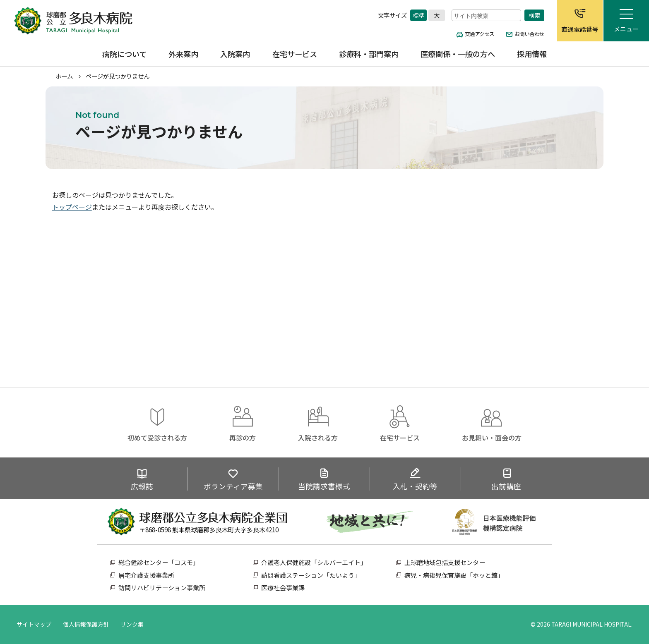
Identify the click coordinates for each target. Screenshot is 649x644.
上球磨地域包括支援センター (445, 562)
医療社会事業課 (283, 588)
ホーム (64, 76)
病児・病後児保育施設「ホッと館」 (454, 575)
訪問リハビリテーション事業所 (162, 588)
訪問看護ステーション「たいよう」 (311, 575)
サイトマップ (34, 624)
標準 (418, 15)
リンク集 (132, 624)
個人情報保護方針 (86, 624)
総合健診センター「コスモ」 (159, 562)
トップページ (72, 207)
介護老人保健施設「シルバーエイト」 (314, 562)
